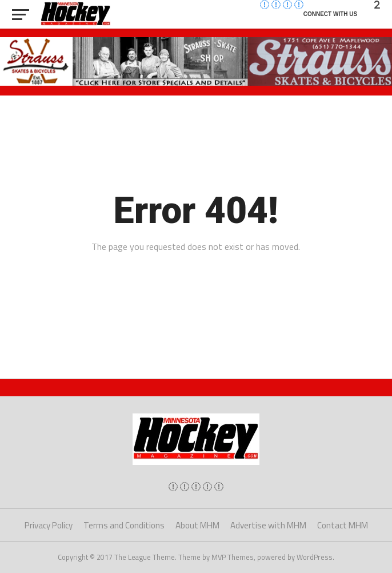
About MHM (197, 525)
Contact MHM (343, 525)
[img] (173, 487)
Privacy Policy (49, 525)
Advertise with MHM (268, 525)
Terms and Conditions (124, 525)
